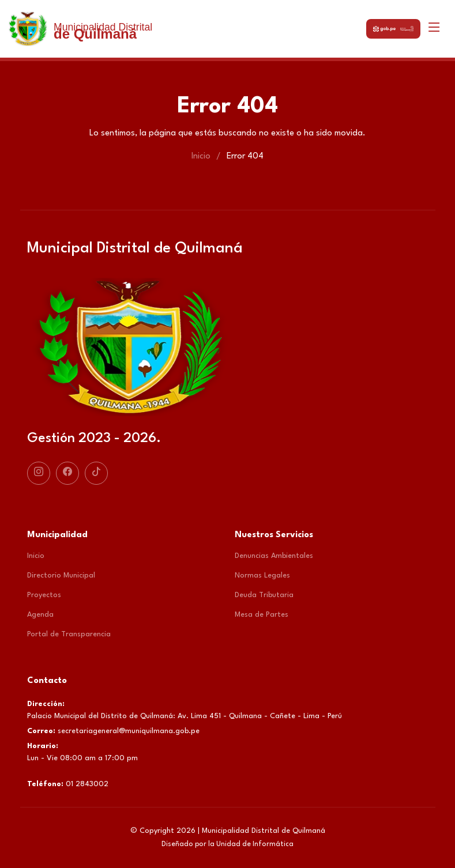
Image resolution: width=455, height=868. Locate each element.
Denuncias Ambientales (274, 556)
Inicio (201, 156)
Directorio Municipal (61, 575)
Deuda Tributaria (264, 595)
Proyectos (44, 595)
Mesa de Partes (262, 615)
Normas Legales (262, 575)
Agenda (40, 615)
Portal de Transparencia (69, 634)
